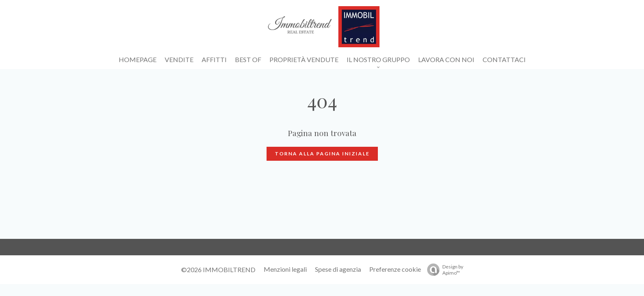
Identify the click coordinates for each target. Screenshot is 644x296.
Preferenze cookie (395, 269)
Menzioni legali (285, 269)
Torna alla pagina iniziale (322, 154)
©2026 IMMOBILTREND (218, 269)
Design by (443, 270)
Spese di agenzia (338, 269)
